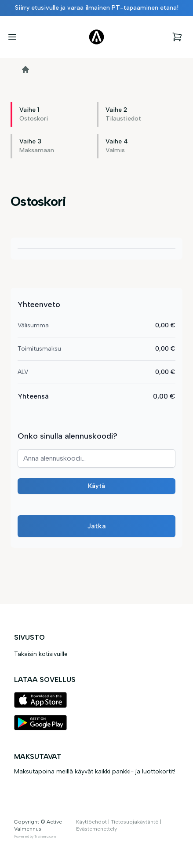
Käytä (96, 486)
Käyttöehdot (91, 822)
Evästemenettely (96, 829)
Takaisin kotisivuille (41, 654)
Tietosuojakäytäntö (135, 822)
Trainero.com (45, 836)
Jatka (97, 526)
